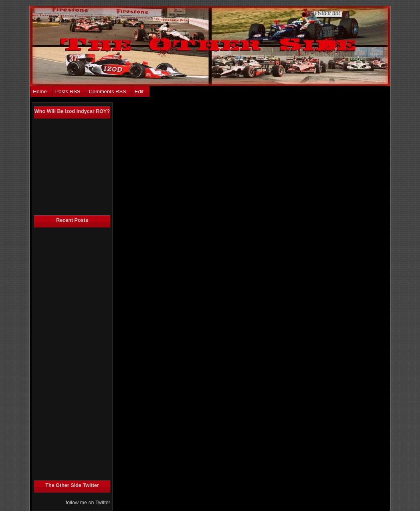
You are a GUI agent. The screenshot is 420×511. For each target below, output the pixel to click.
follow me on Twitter (88, 503)
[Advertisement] (66, 354)
